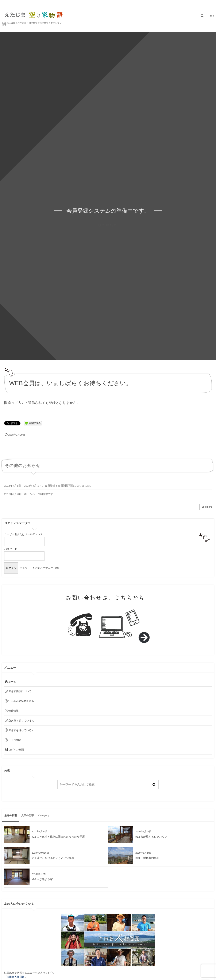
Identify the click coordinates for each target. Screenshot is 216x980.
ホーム (10, 682)
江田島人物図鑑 (16, 977)
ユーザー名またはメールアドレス (24, 534)
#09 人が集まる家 (42, 879)
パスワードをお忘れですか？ (36, 568)
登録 (57, 568)
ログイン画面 (14, 750)
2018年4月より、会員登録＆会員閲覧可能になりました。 (58, 488)
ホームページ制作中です (39, 496)
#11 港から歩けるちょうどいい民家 (53, 858)
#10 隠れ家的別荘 (147, 858)
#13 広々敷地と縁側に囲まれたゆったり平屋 (58, 837)
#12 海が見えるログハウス (151, 837)
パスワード (11, 549)
